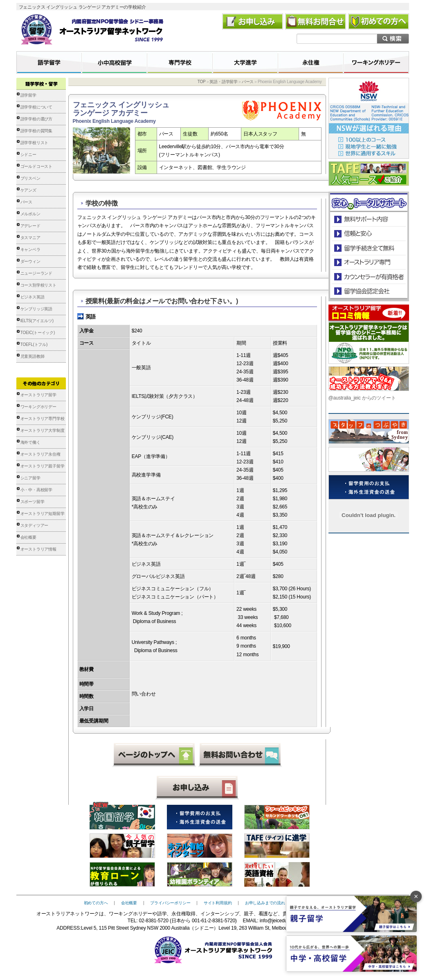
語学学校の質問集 (36, 131)
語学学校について (36, 107)
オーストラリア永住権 (40, 454)
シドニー (28, 155)
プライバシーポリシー (170, 903)
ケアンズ (28, 190)
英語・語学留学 (224, 82)
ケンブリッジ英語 (36, 309)
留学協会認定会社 (368, 291)
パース (26, 202)
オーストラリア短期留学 (43, 514)
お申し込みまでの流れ (265, 903)
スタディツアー (35, 525)
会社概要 (28, 537)
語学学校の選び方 (36, 119)
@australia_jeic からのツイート (362, 398)
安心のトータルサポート (369, 219)
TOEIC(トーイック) (38, 333)
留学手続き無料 (368, 248)
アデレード (30, 226)
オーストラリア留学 (38, 395)
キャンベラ (30, 250)
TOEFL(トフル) (34, 344)
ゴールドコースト (36, 166)
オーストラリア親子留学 (43, 466)
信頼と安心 (369, 234)
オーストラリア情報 (38, 549)
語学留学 (28, 95)
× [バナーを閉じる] (416, 896)
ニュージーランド (36, 273)
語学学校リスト (35, 143)
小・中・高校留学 (36, 490)
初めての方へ (96, 903)
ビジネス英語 (33, 297)
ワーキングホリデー (38, 407)
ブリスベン (30, 178)
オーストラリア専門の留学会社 (368, 262)
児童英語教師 (33, 356)
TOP (202, 82)
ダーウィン (30, 261)
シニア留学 (30, 478)
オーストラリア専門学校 (43, 419)
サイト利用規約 (218, 903)
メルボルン (30, 214)
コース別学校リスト (38, 285)
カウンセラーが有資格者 (368, 277)
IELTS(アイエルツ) (37, 321)
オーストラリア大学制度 (43, 430)
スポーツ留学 (33, 502)
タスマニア (30, 238)
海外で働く (30, 442)
